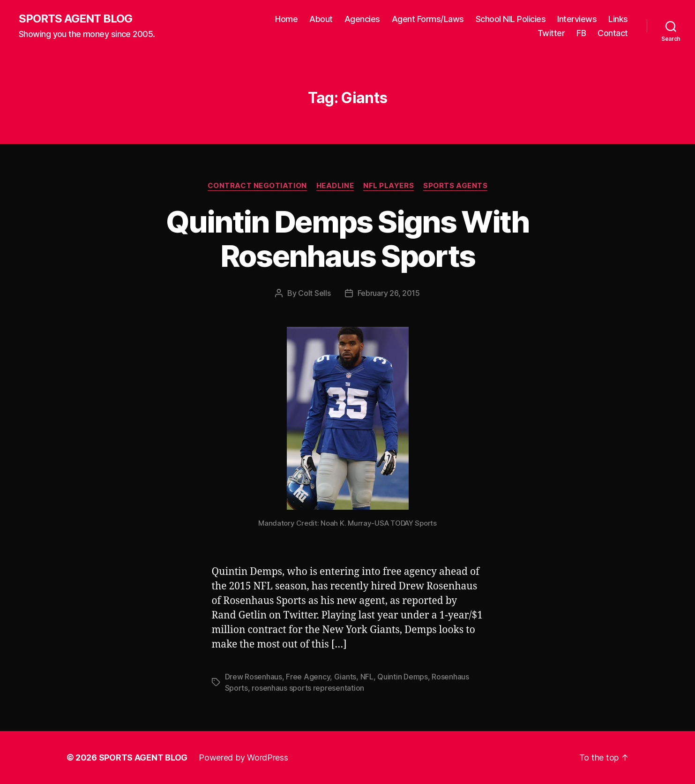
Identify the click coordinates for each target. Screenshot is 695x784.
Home (286, 19)
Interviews (577, 19)
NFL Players (389, 186)
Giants (345, 677)
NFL (367, 677)
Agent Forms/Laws (428, 19)
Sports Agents (455, 186)
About (321, 19)
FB (581, 33)
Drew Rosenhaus (254, 677)
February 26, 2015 (389, 293)
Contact (613, 33)
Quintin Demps (403, 677)
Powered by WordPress (243, 758)
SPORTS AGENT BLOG (75, 19)
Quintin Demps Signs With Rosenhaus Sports (347, 239)
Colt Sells (314, 293)
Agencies (362, 19)
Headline (335, 186)
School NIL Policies (511, 19)
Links (618, 19)
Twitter (551, 33)
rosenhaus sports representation (308, 688)
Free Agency (308, 677)
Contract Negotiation (257, 186)
